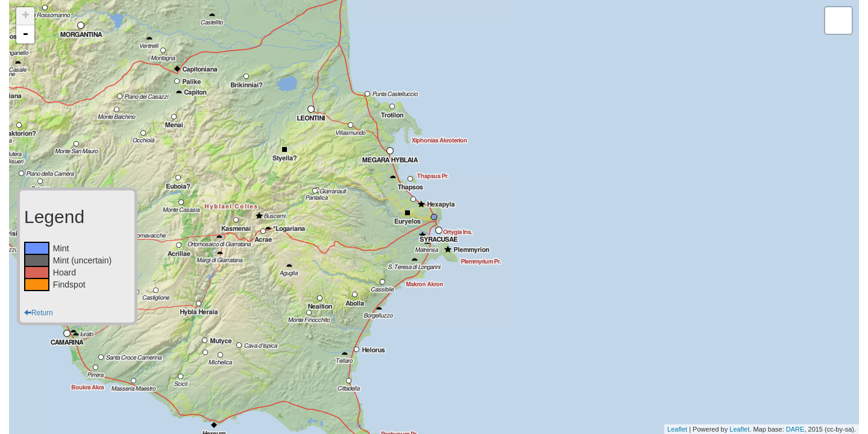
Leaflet (677, 429)
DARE (795, 429)
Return (39, 313)
